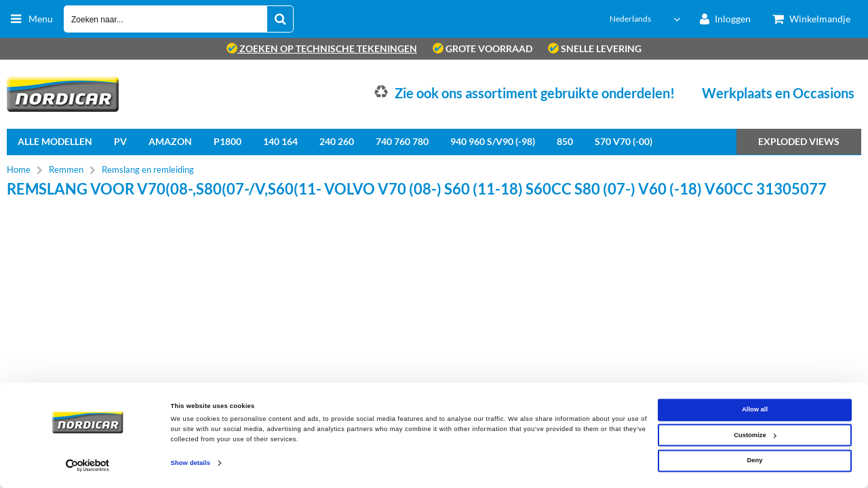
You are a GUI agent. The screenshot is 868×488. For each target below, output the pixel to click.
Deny (755, 461)
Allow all (755, 410)
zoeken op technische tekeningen (322, 48)
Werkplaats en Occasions (778, 93)
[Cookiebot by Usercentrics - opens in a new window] (88, 465)
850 (565, 141)
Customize (755, 435)
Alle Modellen (55, 141)
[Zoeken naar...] (280, 19)
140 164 (280, 141)
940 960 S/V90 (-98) (493, 141)
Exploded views (799, 141)
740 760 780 (402, 141)
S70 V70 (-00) (624, 141)
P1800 (228, 141)
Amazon (170, 141)
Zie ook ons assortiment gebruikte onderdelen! (535, 93)
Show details (191, 464)
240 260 (337, 141)
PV (120, 141)
